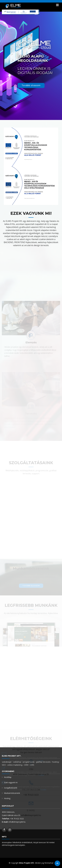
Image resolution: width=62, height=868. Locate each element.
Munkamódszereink (12, 793)
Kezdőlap (8, 777)
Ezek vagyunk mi (11, 782)
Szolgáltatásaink (11, 788)
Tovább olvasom (31, 85)
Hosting (7, 798)
